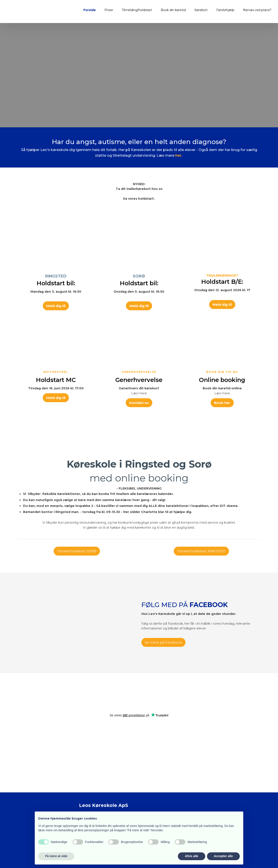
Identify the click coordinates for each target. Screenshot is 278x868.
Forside (90, 10)
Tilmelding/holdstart (137, 10)
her (178, 155)
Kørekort (201, 10)
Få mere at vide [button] (56, 856)
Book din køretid (173, 10)
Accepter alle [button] (223, 856)
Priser (109, 10)
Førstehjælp (225, 10)
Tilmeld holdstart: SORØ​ (77, 551)
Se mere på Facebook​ (163, 642)
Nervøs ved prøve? (257, 10)
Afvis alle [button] (191, 856)
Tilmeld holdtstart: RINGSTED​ (201, 551)
